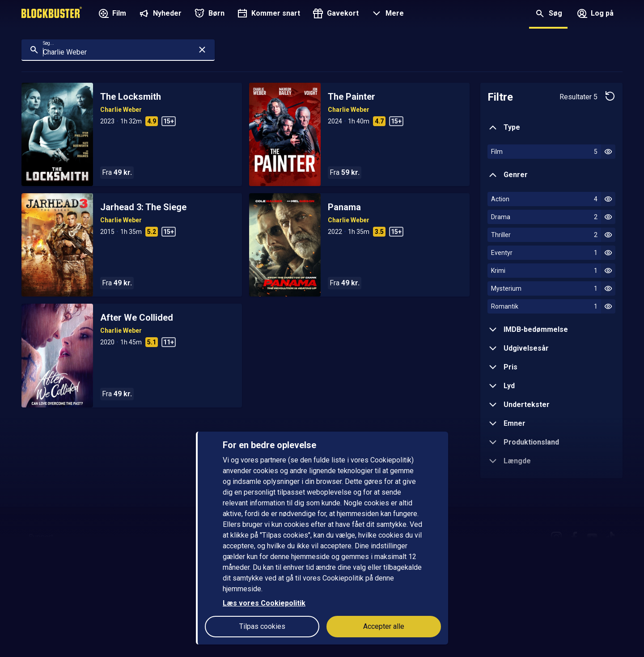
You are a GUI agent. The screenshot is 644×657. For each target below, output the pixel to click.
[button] (387, 14)
